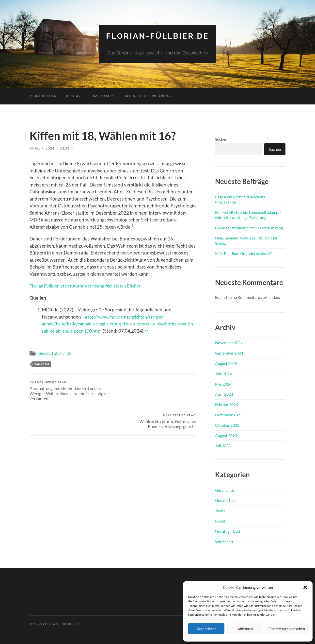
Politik (66, 353)
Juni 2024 (223, 373)
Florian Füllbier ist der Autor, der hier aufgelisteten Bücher (90, 286)
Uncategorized (228, 531)
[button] (305, 587)
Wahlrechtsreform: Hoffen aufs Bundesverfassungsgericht (155, 388)
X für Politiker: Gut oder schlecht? (243, 253)
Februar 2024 (227, 404)
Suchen (221, 139)
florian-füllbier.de (158, 36)
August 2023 (226, 435)
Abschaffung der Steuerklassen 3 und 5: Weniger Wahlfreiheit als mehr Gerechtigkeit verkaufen (70, 391)
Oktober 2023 (227, 425)
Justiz (220, 510)
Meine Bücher (43, 96)
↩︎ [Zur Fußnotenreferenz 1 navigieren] (192, 330)
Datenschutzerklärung (147, 96)
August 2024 (226, 363)
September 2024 (229, 353)
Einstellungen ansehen (287, 629)
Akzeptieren (206, 629)
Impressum (103, 96)
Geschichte (225, 490)
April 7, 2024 (42, 148)
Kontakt (75, 96)
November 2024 (229, 343)
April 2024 (224, 394)
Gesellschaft (49, 353)
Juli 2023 (223, 446)
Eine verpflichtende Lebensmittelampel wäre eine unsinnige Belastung (248, 215)
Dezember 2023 (229, 415)
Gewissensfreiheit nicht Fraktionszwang (249, 228)
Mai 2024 (223, 384)
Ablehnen (245, 629)
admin (67, 148)
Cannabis (42, 364)
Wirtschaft (224, 541)
